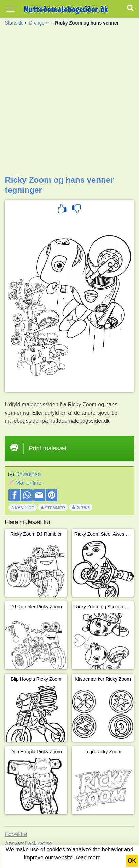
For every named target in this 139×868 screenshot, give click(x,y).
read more (88, 858)
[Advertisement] (69, 102)
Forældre (16, 834)
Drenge (37, 23)
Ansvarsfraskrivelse (29, 844)
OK (132, 861)
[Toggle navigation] (11, 9)
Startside (14, 23)
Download (28, 474)
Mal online (29, 483)
